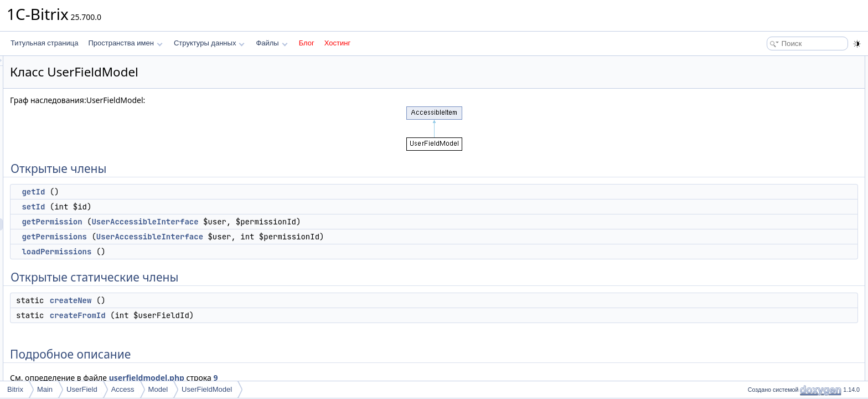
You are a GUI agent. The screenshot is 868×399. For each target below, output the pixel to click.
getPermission (190, 222)
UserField (82, 389)
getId (172, 192)
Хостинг (337, 43)
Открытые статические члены (790, 135)
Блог (307, 43)
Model (158, 389)
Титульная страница (44, 43)
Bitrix (15, 389)
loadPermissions (195, 252)
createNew (209, 300)
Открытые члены (771, 62)
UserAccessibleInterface (283, 222)
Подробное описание (777, 172)
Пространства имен (125, 43)
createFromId (216, 315)
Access (123, 389)
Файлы (272, 43)
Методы (757, 184)
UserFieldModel (207, 389)
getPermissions (193, 237)
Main (45, 389)
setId (172, 207)
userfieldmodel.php (285, 378)
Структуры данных (209, 43)
